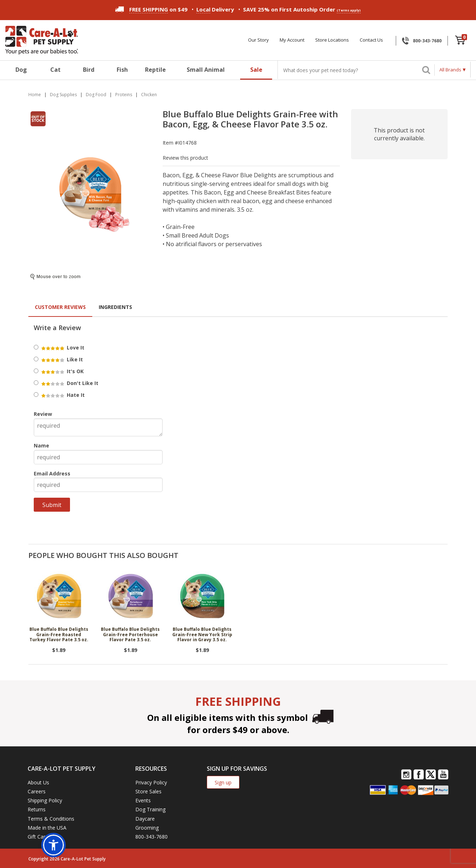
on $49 (151, 9)
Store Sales (148, 791)
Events (143, 800)
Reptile (155, 70)
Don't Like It (69, 383)
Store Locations (332, 40)
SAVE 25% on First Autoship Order (302, 10)
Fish (122, 70)
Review (43, 414)
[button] (53, 845)
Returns (37, 809)
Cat (55, 70)
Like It (62, 359)
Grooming (147, 828)
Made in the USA (47, 828)
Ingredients (115, 307)
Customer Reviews (60, 307)
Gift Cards (39, 837)
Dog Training (150, 809)
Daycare (145, 819)
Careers (37, 791)
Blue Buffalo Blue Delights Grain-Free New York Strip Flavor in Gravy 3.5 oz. (202, 635)
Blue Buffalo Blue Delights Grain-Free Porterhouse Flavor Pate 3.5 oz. (130, 635)
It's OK (62, 371)
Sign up (223, 782)
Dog (21, 70)
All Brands (450, 70)
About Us (38, 782)
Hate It (62, 395)
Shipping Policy (45, 800)
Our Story (258, 40)
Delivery (215, 10)
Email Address (52, 473)
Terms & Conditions (51, 819)
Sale (256, 70)
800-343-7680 (427, 41)
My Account (292, 40)
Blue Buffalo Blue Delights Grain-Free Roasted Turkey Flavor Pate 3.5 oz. (59, 635)
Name (41, 445)
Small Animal (206, 70)
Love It (62, 348)
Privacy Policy (151, 782)
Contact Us (371, 40)
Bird (89, 70)
